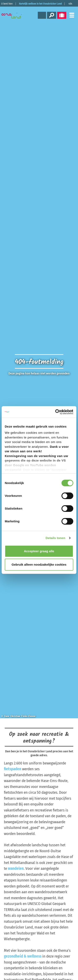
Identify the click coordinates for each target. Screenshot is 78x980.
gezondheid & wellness (23, 956)
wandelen (16, 868)
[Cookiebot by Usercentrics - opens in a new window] (56, 412)
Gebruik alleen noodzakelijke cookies (39, 564)
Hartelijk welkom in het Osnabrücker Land (40, 4)
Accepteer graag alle (39, 551)
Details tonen (55, 538)
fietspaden (13, 769)
